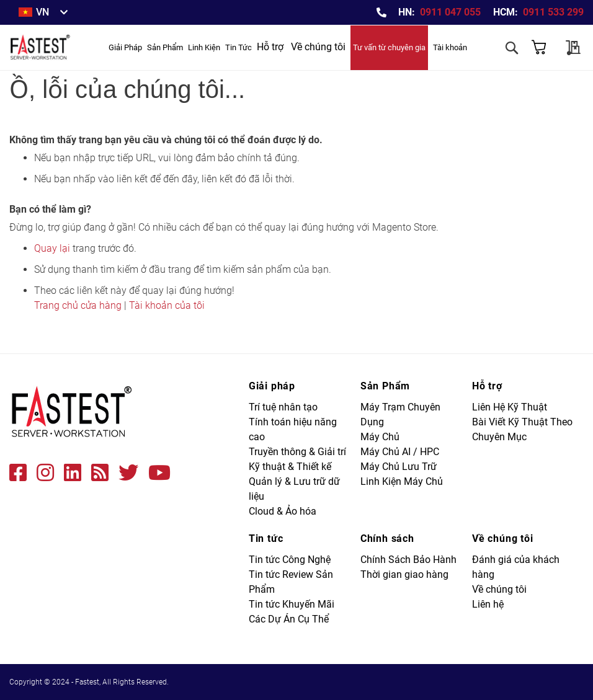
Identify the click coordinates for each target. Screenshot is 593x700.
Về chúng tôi (318, 47)
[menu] (180, 47)
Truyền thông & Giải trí (297, 452)
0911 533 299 (553, 12)
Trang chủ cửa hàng (78, 305)
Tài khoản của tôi (167, 305)
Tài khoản (450, 47)
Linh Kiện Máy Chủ (402, 481)
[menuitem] (125, 47)
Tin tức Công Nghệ (290, 560)
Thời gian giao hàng (404, 574)
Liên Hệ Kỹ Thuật (510, 407)
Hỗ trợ (270, 47)
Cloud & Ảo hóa (283, 511)
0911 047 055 (450, 12)
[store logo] (43, 47)
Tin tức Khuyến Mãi (292, 604)
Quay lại (52, 248)
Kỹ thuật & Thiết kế (290, 467)
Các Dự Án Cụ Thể (289, 619)
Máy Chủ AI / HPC (400, 452)
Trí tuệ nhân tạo (283, 407)
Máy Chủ (380, 437)
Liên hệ (488, 604)
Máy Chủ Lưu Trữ (399, 467)
